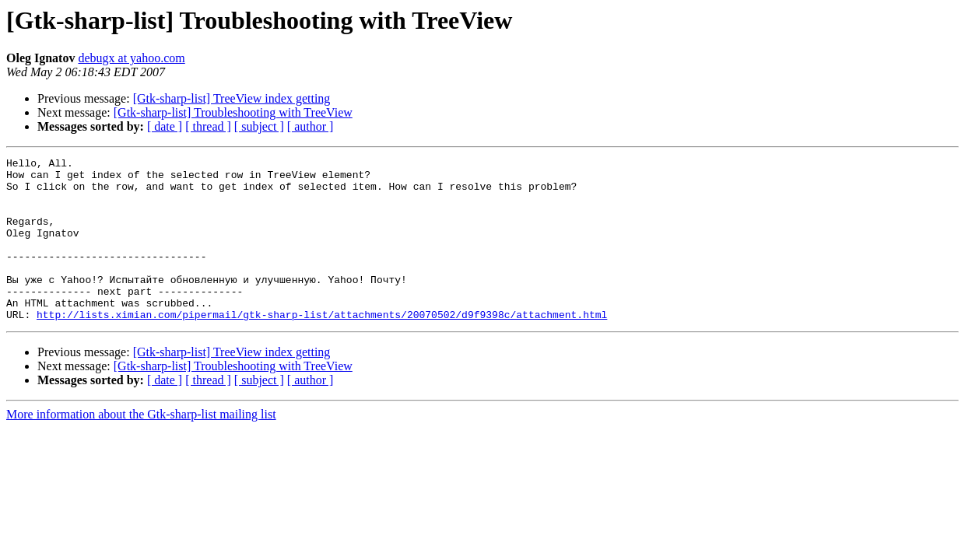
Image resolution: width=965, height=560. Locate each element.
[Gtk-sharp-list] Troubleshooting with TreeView (233, 112)
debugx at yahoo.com (131, 58)
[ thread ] (208, 126)
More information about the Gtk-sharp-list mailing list (141, 447)
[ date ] (165, 126)
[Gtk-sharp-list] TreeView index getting (232, 98)
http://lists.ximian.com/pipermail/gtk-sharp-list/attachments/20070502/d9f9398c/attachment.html (322, 347)
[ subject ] (259, 126)
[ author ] (311, 126)
